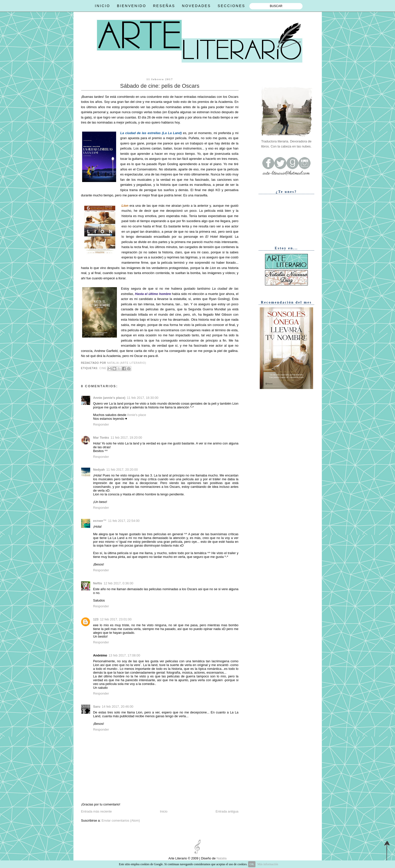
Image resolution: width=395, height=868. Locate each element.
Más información (268, 864)
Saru (97, 707)
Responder (101, 424)
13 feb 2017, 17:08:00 (124, 655)
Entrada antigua (227, 811)
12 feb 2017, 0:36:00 (118, 583)
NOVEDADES (196, 6)
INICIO (103, 6)
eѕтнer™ (100, 521)
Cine (103, 368)
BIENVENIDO (131, 6)
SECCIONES (231, 6)
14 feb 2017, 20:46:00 (118, 707)
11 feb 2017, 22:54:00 (124, 521)
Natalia (221, 858)
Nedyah (99, 470)
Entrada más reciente (96, 811)
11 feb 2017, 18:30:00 (143, 398)
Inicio (164, 811)
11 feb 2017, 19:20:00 (126, 438)
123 (96, 619)
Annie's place (137, 415)
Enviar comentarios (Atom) (121, 820)
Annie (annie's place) (109, 398)
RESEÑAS (164, 6)
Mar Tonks (101, 438)
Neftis (98, 583)
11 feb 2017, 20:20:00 (122, 470)
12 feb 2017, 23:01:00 (116, 619)
